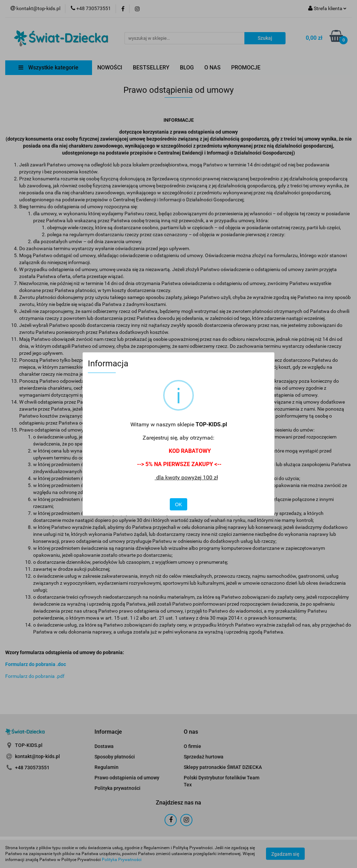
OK (178, 504)
